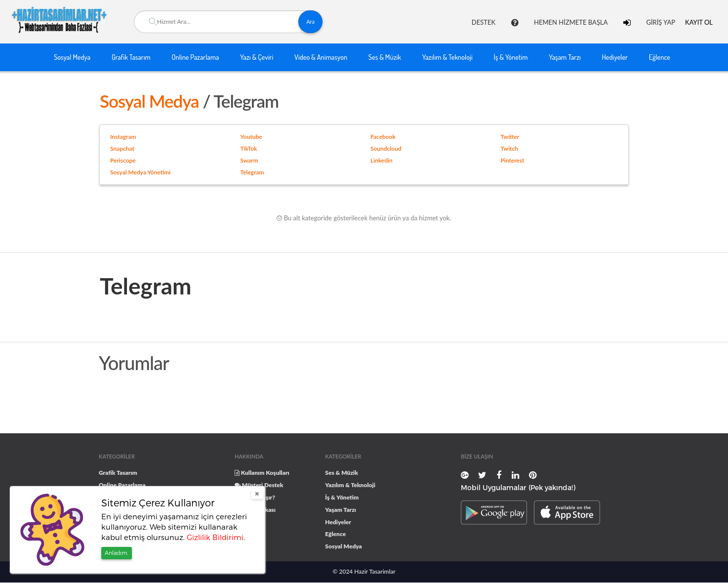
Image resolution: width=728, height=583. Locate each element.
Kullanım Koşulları (262, 473)
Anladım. (116, 553)
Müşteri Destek (259, 485)
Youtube (251, 137)
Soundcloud (386, 148)
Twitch (509, 148)
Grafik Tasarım (131, 57)
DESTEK (484, 22)
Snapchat (122, 148)
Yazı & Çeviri (257, 57)
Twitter (510, 137)
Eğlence (660, 57)
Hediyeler (615, 57)
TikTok (249, 148)
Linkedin (382, 160)
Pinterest (513, 160)
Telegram (252, 172)
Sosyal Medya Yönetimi (140, 172)
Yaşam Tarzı (565, 57)
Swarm (249, 160)
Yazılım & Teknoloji (447, 57)
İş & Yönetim (511, 57)
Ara (310, 21)
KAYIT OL (699, 22)
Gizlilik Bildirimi (215, 537)
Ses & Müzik (385, 57)
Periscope (123, 160)
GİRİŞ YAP (661, 22)
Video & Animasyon (321, 57)
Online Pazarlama (196, 57)
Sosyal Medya (72, 57)
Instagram (123, 137)
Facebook (383, 137)
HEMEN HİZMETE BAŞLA (571, 22)
